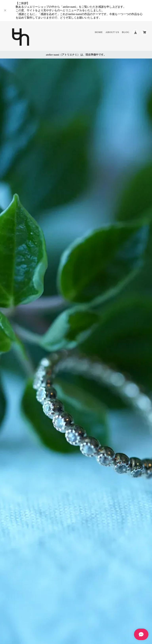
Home (98, 32)
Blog (125, 32)
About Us (112, 32)
